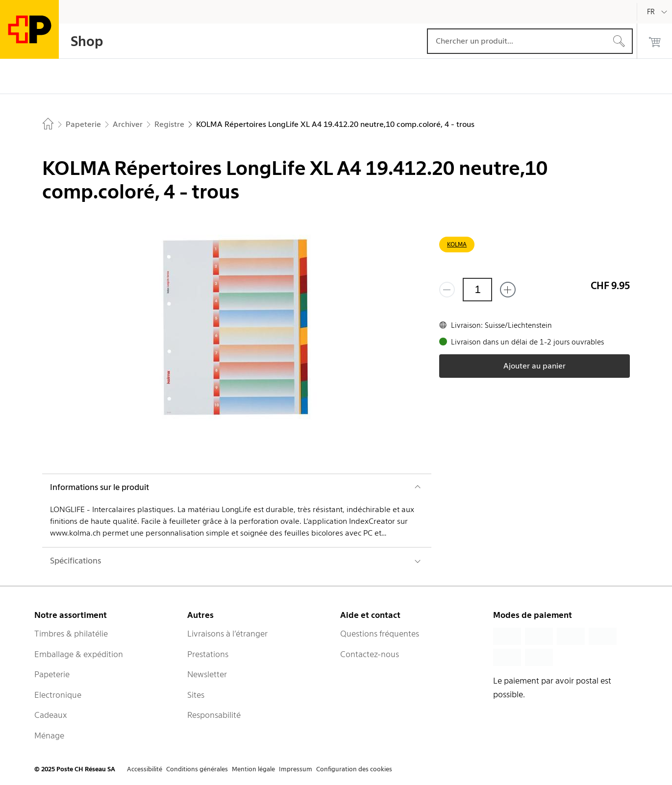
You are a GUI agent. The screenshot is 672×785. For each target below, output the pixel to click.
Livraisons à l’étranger (227, 634)
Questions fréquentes (380, 634)
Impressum (296, 769)
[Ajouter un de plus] (508, 290)
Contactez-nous (370, 654)
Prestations (208, 654)
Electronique (58, 695)
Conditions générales (197, 769)
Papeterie (52, 674)
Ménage (49, 736)
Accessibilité (145, 769)
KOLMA (457, 244)
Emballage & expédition (79, 654)
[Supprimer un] (447, 290)
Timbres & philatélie (71, 634)
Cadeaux (51, 715)
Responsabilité (214, 715)
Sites (196, 695)
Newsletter (207, 674)
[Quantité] (477, 290)
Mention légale (253, 769)
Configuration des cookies (354, 769)
